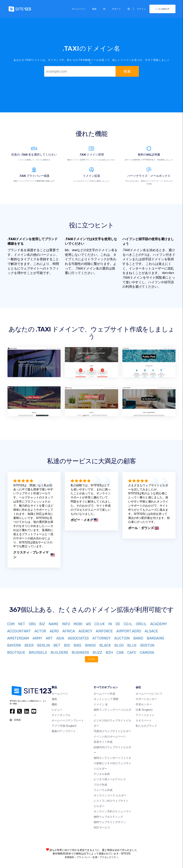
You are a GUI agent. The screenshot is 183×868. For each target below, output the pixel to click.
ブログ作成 (100, 785)
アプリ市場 (64, 726)
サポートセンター (146, 699)
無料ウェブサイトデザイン (110, 822)
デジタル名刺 (102, 774)
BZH (109, 653)
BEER (29, 645)
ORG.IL (141, 624)
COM (11, 624)
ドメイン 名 (101, 704)
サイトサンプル (61, 715)
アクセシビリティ (109, 857)
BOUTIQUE (16, 653)
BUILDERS (59, 653)
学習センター (144, 704)
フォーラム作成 (103, 790)
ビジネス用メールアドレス (110, 779)
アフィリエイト (145, 715)
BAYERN (14, 645)
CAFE (132, 653)
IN (110, 624)
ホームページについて (149, 694)
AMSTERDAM (18, 638)
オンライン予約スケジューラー (112, 811)
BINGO (90, 645)
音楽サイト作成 (103, 742)
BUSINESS (80, 653)
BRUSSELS (38, 653)
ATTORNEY (102, 638)
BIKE (78, 645)
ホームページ (79, 9)
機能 (54, 704)
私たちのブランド (146, 726)
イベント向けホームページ (110, 737)
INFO (66, 624)
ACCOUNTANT (19, 631)
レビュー (57, 710)
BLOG (119, 645)
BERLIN (44, 645)
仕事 (144, 710)
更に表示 (91, 659)
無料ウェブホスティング (108, 817)
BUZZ (97, 653)
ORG (32, 624)
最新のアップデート (64, 731)
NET (22, 624)
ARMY (37, 638)
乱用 (95, 857)
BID (67, 645)
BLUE (132, 645)
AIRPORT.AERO (129, 631)
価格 (94, 9)
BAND (138, 638)
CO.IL (128, 624)
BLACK (105, 645)
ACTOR (40, 631)
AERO (54, 631)
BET (57, 645)
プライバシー (83, 857)
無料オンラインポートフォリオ (112, 758)
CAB (120, 653)
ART (49, 638)
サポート (117, 9)
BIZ (42, 624)
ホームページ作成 (104, 694)
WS (88, 624)
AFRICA (69, 631)
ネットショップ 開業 (106, 699)
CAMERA (147, 653)
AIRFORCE (104, 631)
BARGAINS (155, 638)
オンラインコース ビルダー (110, 795)
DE (118, 624)
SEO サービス (102, 828)
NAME (54, 624)
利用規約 (70, 857)
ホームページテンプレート (68, 720)
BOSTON (147, 645)
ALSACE (151, 631)
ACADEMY (159, 624)
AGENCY (85, 631)
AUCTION (122, 638)
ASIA (60, 638)
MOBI (78, 624)
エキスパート (144, 720)
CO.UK (100, 624)
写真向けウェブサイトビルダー (112, 731)
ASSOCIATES (78, 638)
